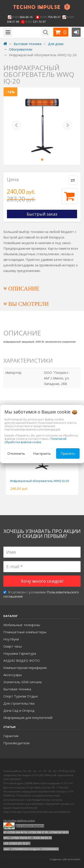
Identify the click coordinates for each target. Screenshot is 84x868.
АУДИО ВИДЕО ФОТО (22, 660)
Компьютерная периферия (25, 668)
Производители (16, 743)
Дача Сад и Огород (19, 710)
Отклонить (16, 453)
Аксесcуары (13, 675)
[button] (16, 126)
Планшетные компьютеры (25, 632)
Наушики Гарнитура (20, 653)
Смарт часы (13, 646)
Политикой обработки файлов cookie (35, 440)
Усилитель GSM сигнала (23, 682)
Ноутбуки (11, 639)
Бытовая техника (17, 689)
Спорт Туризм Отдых (21, 696)
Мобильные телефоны (22, 625)
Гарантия (11, 736)
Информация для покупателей (28, 718)
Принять (68, 453)
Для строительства (19, 703)
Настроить (42, 453)
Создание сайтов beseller (65, 859)
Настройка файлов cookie (19, 820)
